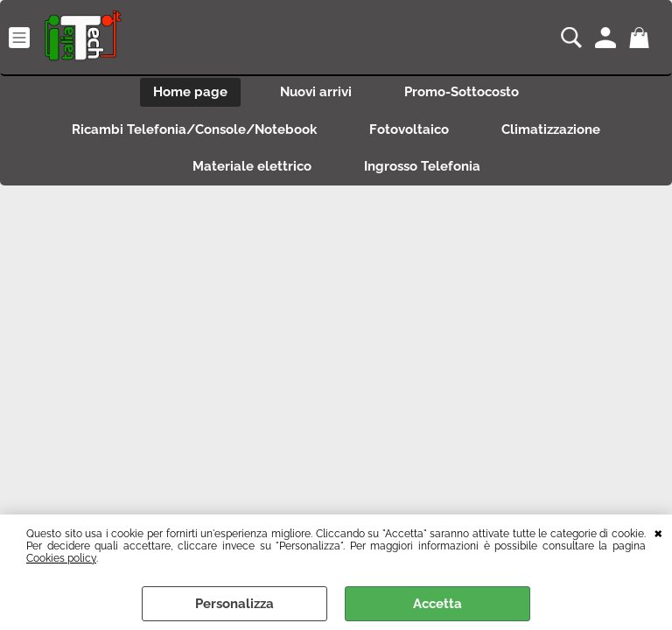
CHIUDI (658, 532)
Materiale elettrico (252, 166)
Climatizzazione (551, 129)
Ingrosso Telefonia (422, 166)
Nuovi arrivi (316, 92)
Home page (190, 92)
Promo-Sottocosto (462, 92)
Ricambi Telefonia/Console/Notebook (194, 129)
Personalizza (234, 604)
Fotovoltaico (409, 129)
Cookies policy (61, 558)
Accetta (437, 604)
